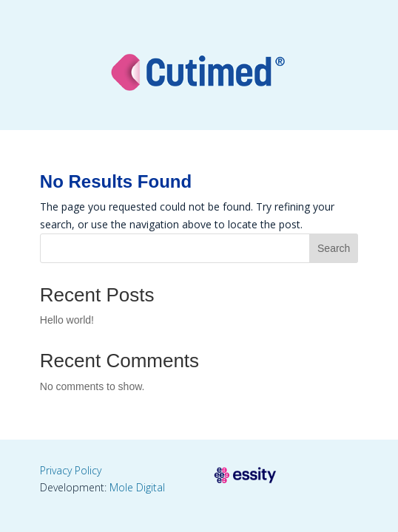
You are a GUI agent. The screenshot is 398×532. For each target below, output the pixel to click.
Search (334, 248)
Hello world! (67, 320)
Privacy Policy (71, 470)
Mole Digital (137, 487)
